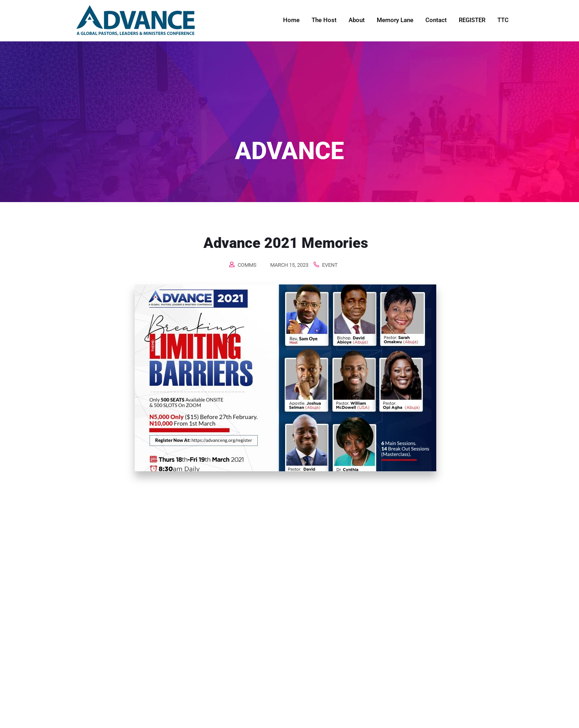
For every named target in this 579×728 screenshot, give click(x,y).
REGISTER (472, 20)
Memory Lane (395, 20)
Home (291, 20)
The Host (324, 20)
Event (330, 265)
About (357, 20)
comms (247, 265)
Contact (436, 20)
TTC (503, 20)
